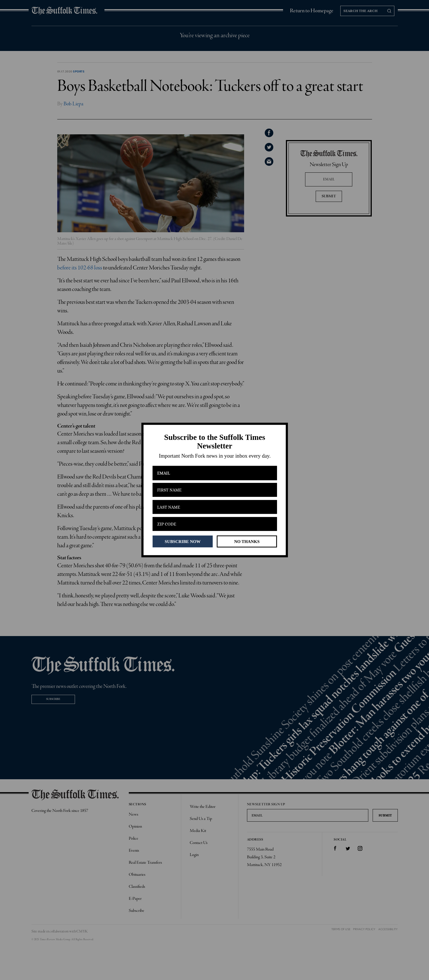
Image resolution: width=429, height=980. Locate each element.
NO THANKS (247, 541)
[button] (214, 442)
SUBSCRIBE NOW (182, 541)
